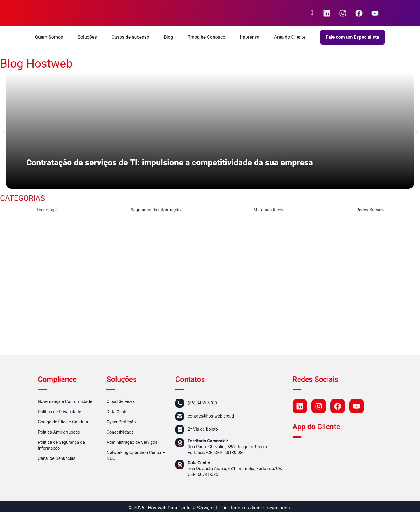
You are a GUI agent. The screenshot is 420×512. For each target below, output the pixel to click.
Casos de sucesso (130, 37)
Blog (169, 37)
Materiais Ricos (268, 211)
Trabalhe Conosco (207, 37)
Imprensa (250, 37)
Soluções (87, 37)
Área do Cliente (290, 37)
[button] (4, 132)
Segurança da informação (156, 211)
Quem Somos (49, 37)
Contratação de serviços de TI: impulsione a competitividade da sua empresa (178, 163)
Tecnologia (47, 211)
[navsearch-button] (312, 13)
